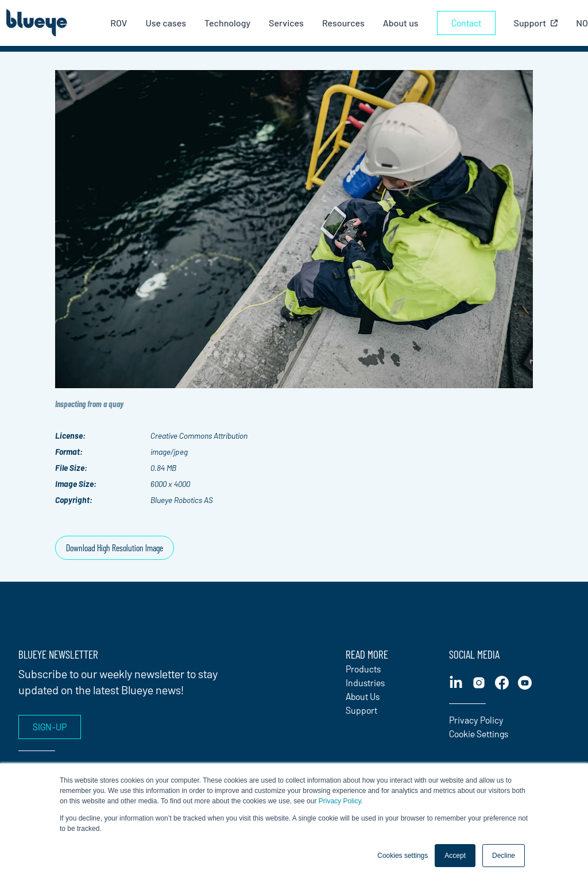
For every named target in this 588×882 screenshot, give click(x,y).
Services (286, 23)
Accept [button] (455, 856)
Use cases (166, 23)
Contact (466, 23)
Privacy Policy (340, 801)
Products (363, 669)
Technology (227, 23)
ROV (119, 23)
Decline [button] (504, 856)
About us (401, 23)
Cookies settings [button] (403, 856)
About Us (363, 696)
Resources (343, 23)
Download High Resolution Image (115, 548)
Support (361, 710)
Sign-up (50, 727)
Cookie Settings (479, 734)
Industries (365, 682)
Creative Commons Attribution (199, 436)
